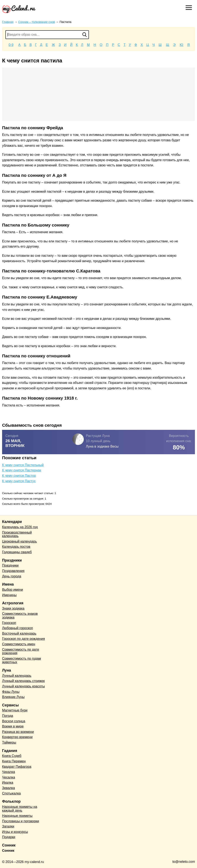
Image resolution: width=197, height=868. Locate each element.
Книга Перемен (14, 761)
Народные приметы (17, 816)
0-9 (11, 45)
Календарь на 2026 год (20, 527)
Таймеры (9, 742)
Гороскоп (9, 623)
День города (12, 576)
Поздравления (13, 571)
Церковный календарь (20, 541)
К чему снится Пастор (19, 476)
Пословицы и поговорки (21, 821)
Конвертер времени (17, 737)
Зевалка (8, 788)
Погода (8, 716)
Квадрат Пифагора (17, 767)
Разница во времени (18, 732)
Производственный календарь (17, 534)
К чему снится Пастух (19, 481)
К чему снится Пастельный (23, 465)
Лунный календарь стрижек (23, 681)
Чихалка (9, 772)
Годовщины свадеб (17, 552)
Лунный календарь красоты (23, 686)
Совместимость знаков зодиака (20, 616)
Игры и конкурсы (15, 832)
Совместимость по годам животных (21, 660)
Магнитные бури (15, 710)
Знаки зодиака (13, 608)
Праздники (10, 565)
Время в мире (13, 726)
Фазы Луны (11, 692)
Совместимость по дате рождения (21, 651)
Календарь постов (16, 547)
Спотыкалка (11, 793)
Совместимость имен (19, 644)
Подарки (9, 837)
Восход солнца (14, 721)
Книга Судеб (12, 756)
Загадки (8, 826)
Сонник (8, 851)
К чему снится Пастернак (22, 470)
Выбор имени (13, 590)
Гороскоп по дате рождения (23, 639)
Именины (9, 595)
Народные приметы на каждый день (20, 809)
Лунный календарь (17, 676)
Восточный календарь (19, 633)
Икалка (8, 783)
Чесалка (9, 777)
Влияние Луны (13, 697)
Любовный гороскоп (18, 628)
